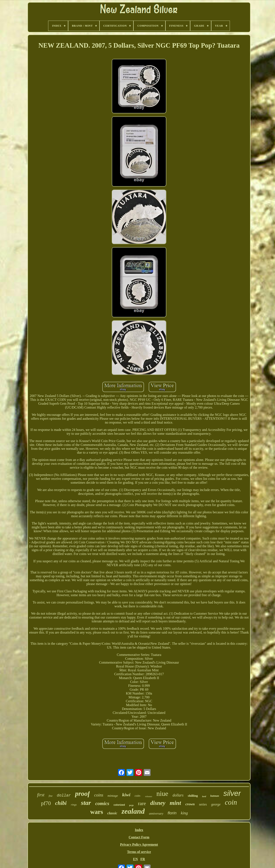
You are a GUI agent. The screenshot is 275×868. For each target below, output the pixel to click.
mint (175, 803)
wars (97, 812)
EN (135, 859)
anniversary (156, 814)
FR (143, 859)
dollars (178, 795)
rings (74, 805)
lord (204, 796)
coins (99, 795)
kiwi (126, 795)
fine (51, 796)
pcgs (131, 805)
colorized (119, 805)
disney (158, 803)
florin (172, 813)
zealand (133, 811)
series (203, 804)
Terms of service (139, 852)
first (41, 795)
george (216, 804)
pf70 (46, 803)
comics (102, 803)
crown (190, 804)
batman (215, 796)
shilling (193, 796)
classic (112, 813)
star (86, 803)
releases (149, 796)
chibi (61, 803)
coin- (138, 796)
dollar (64, 795)
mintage (113, 796)
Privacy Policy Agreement (139, 844)
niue (162, 794)
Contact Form (139, 837)
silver (232, 793)
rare (142, 803)
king (184, 813)
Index (139, 830)
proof (82, 794)
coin (231, 802)
